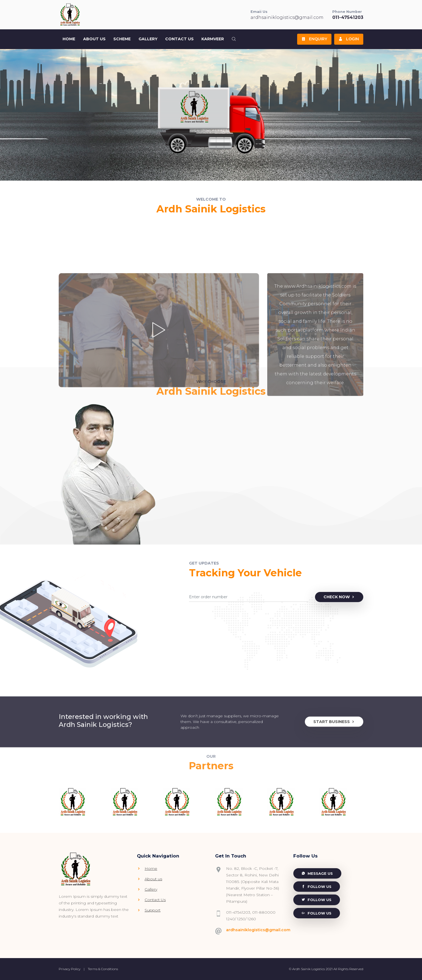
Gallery (148, 39)
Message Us (317, 873)
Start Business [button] (334, 764)
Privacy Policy (70, 969)
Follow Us (316, 887)
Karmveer (213, 39)
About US (94, 39)
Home (69, 39)
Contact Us (179, 39)
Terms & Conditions (103, 969)
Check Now (339, 597)
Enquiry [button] (314, 39)
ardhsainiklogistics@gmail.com (287, 17)
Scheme (122, 39)
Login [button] (349, 39)
